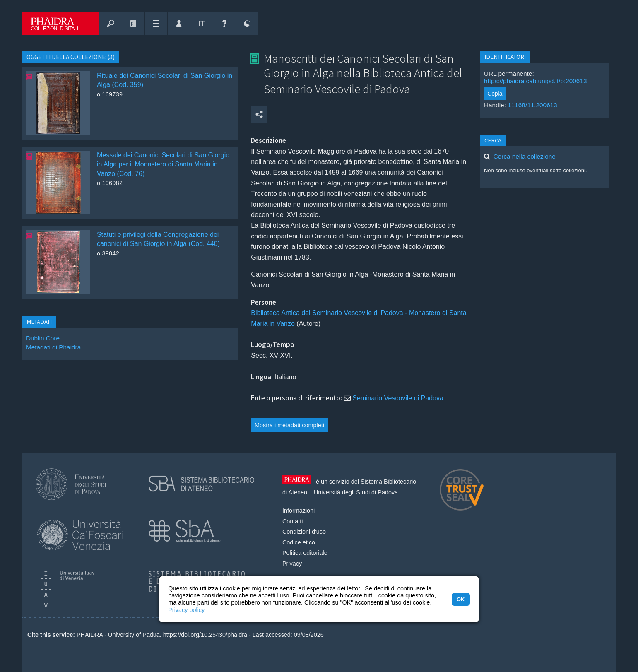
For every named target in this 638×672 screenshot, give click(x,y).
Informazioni (299, 511)
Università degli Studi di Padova (356, 492)
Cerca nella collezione (525, 156)
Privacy (292, 564)
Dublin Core (43, 338)
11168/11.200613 (532, 105)
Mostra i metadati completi (289, 425)
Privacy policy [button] (186, 610)
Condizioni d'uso (304, 532)
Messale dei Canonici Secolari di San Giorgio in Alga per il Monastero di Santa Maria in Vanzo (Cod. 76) (163, 164)
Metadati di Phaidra (53, 347)
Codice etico (299, 542)
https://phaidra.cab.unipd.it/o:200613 (536, 81)
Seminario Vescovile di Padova (398, 398)
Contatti (293, 521)
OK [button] (461, 599)
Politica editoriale (305, 553)
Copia (495, 94)
